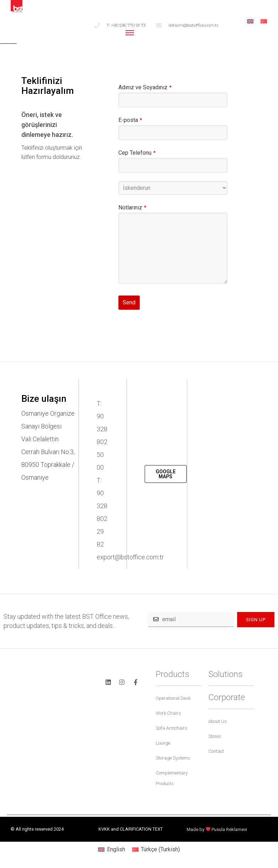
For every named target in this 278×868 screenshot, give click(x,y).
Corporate (227, 697)
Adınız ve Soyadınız (145, 87)
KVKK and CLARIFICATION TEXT (131, 829)
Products (173, 674)
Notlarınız (132, 208)
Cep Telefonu (137, 153)
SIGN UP (256, 620)
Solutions (226, 674)
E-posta (130, 120)
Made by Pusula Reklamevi (217, 829)
